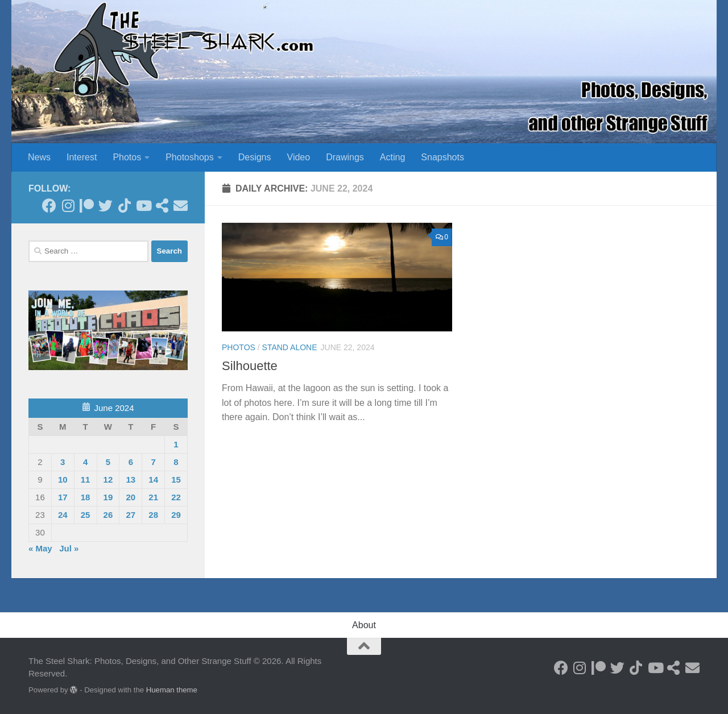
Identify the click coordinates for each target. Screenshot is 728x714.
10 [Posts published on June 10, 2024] (63, 480)
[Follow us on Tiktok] (124, 206)
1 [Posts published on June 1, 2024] (176, 444)
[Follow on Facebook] (49, 206)
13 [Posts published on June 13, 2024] (131, 480)
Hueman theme (172, 690)
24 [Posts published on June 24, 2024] (63, 515)
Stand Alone (290, 347)
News (39, 157)
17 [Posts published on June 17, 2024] (63, 497)
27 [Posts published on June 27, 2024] (131, 515)
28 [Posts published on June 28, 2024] (153, 515)
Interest (82, 157)
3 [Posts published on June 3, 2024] (63, 462)
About (364, 625)
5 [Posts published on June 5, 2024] (108, 462)
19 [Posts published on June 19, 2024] (108, 497)
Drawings (345, 157)
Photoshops (190, 157)
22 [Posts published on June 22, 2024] (176, 497)
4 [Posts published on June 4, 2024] (85, 462)
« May (40, 548)
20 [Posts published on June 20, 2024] (131, 497)
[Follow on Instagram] (68, 206)
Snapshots (442, 157)
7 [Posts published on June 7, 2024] (153, 462)
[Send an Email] (181, 206)
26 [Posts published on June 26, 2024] (108, 515)
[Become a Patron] (87, 206)
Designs (255, 157)
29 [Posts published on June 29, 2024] (176, 515)
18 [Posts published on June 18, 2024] (86, 497)
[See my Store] (162, 206)
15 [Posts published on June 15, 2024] (176, 480)
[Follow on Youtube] (143, 206)
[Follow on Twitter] (106, 206)
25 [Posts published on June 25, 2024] (86, 515)
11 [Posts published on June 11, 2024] (86, 480)
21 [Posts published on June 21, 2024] (153, 497)
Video (299, 157)
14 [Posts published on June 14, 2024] (153, 480)
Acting (392, 157)
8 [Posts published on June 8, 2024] (176, 462)
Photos (127, 157)
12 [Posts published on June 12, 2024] (108, 480)
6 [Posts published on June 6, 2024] (131, 462)
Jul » (69, 548)
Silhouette (250, 366)
